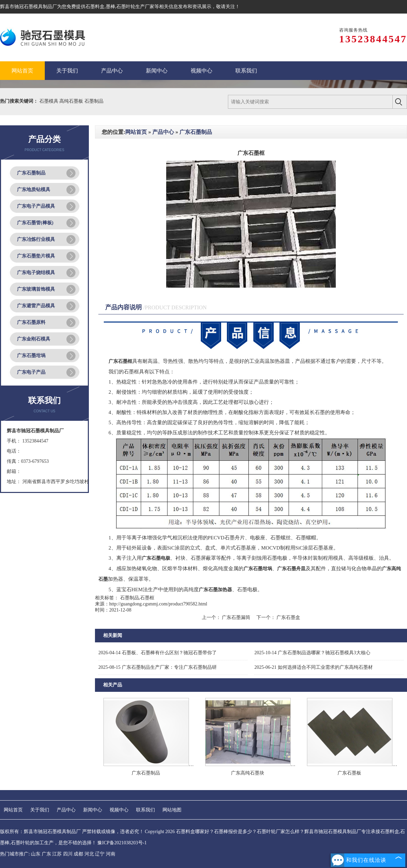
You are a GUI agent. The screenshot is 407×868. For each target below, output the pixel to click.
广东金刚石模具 (34, 339)
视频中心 (119, 810)
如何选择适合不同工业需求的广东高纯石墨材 (314, 667)
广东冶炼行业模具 (36, 239)
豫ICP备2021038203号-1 (122, 843)
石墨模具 (50, 101)
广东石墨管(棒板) (35, 223)
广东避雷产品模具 (36, 306)
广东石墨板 (349, 773)
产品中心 (163, 132)
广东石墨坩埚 (31, 356)
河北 (89, 854)
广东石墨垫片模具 (36, 256)
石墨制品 (94, 101)
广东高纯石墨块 (248, 773)
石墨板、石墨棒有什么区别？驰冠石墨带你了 (158, 653)
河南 (111, 854)
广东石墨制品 (31, 173)
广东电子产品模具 (36, 206)
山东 (36, 854)
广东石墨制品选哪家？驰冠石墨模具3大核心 (312, 653)
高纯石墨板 (72, 101)
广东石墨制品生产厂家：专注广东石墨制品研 (158, 667)
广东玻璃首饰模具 (36, 289)
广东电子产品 (31, 372)
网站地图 (172, 810)
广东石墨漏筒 (236, 617)
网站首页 (136, 132)
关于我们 (40, 810)
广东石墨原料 (31, 322)
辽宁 (100, 854)
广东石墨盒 (288, 617)
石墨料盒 (95, 7)
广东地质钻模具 (34, 190)
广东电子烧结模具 (36, 273)
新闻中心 (93, 810)
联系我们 (146, 810)
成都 (78, 854)
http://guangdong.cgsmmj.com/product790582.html (158, 604)
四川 (68, 854)
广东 (46, 854)
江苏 (57, 854)
